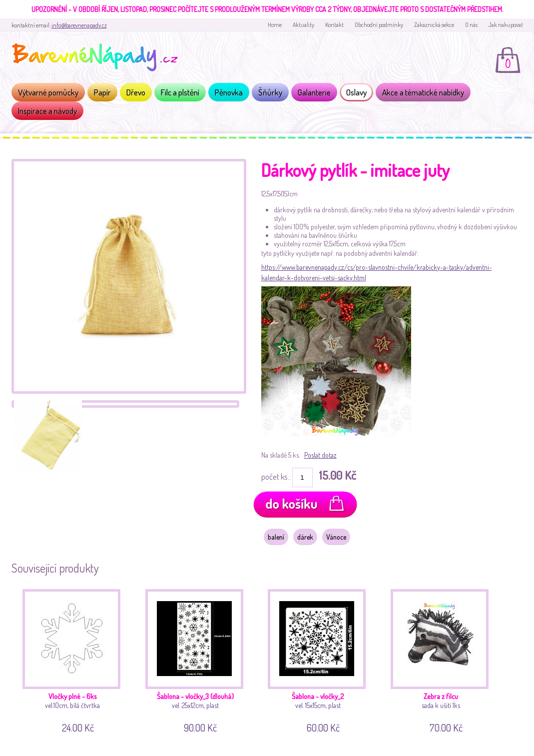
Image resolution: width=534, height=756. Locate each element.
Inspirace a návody (47, 111)
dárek (305, 537)
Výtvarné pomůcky (48, 92)
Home (275, 25)
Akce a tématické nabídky (423, 92)
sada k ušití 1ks (443, 659)
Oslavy (356, 92)
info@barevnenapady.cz (79, 25)
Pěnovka (229, 92)
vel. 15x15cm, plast (320, 659)
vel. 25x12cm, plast (198, 659)
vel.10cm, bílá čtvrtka (75, 659)
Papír (102, 92)
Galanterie (314, 92)
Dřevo (136, 92)
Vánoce (336, 537)
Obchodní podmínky (379, 25)
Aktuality (303, 25)
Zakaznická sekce (434, 25)
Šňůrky (270, 92)
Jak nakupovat (506, 25)
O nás (471, 25)
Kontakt (334, 25)
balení (276, 537)
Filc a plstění (180, 92)
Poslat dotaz (320, 455)
